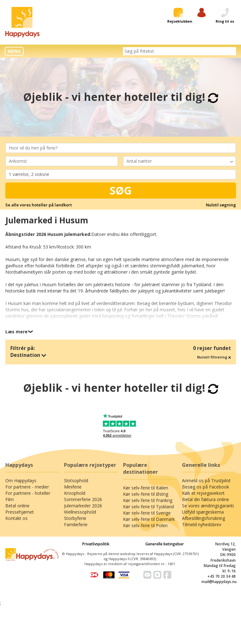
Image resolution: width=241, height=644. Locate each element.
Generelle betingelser (165, 544)
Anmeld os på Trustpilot (206, 480)
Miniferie (73, 487)
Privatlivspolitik (96, 544)
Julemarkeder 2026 (83, 506)
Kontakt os (16, 518)
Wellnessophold (80, 512)
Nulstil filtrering (214, 357)
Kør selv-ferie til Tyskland (148, 507)
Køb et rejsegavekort (203, 493)
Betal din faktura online (206, 499)
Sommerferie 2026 (83, 499)
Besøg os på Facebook (206, 487)
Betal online (17, 506)
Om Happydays (21, 480)
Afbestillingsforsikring (204, 518)
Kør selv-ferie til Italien (146, 488)
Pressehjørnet (20, 512)
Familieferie (76, 524)
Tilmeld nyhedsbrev (202, 524)
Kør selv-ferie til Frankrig (148, 500)
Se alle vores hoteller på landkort (39, 205)
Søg (121, 190)
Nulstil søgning (221, 205)
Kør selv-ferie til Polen (145, 525)
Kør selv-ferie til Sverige (147, 513)
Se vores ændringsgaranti (208, 506)
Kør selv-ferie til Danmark (149, 519)
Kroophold (75, 493)
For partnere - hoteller (28, 493)
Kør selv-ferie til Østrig (146, 494)
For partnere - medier (27, 487)
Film (10, 499)
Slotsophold (76, 480)
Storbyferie (75, 518)
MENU (14, 51)
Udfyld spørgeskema (203, 512)
